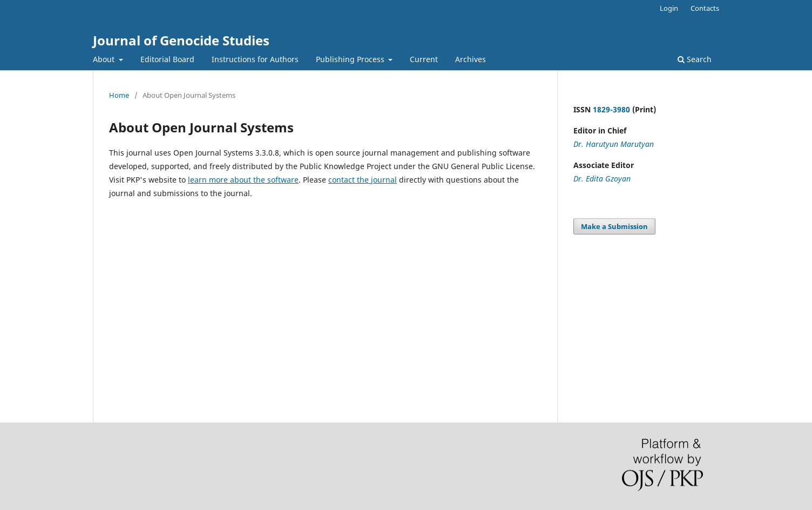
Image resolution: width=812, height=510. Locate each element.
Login (669, 8)
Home (119, 95)
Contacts (705, 8)
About (105, 59)
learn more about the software (243, 180)
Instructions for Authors (255, 59)
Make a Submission (614, 226)
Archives (471, 59)
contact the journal (363, 180)
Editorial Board (167, 59)
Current (424, 59)
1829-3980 (611, 109)
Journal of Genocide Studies (181, 40)
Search (695, 59)
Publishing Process (351, 59)
